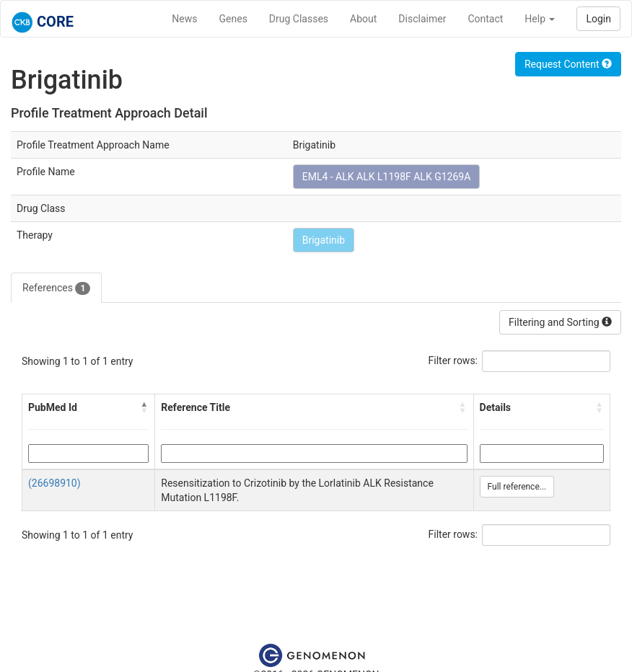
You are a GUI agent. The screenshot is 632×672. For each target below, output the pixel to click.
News (184, 19)
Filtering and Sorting (560, 322)
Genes (233, 19)
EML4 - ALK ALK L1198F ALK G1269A (387, 177)
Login (598, 19)
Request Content (568, 64)
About (363, 19)
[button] (144, 407)
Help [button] (540, 19)
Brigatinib (324, 240)
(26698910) (54, 483)
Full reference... (517, 487)
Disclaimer (422, 19)
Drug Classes (299, 19)
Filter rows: (453, 361)
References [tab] (56, 288)
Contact (485, 19)
